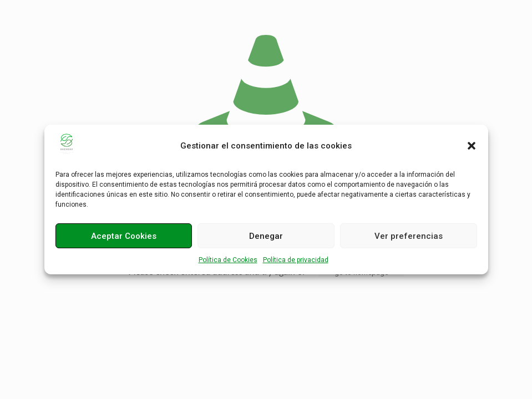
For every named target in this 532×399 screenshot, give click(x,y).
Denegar (266, 236)
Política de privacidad (296, 260)
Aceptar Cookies (124, 236)
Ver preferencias (409, 236)
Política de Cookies (228, 260)
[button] (472, 146)
